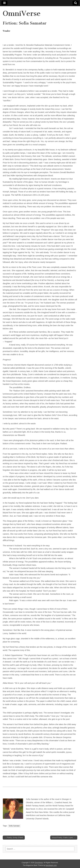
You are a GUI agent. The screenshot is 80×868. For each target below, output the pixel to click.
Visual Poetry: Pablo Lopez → (64, 838)
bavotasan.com (51, 865)
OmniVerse (22, 13)
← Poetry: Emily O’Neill (14, 838)
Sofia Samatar (14, 826)
